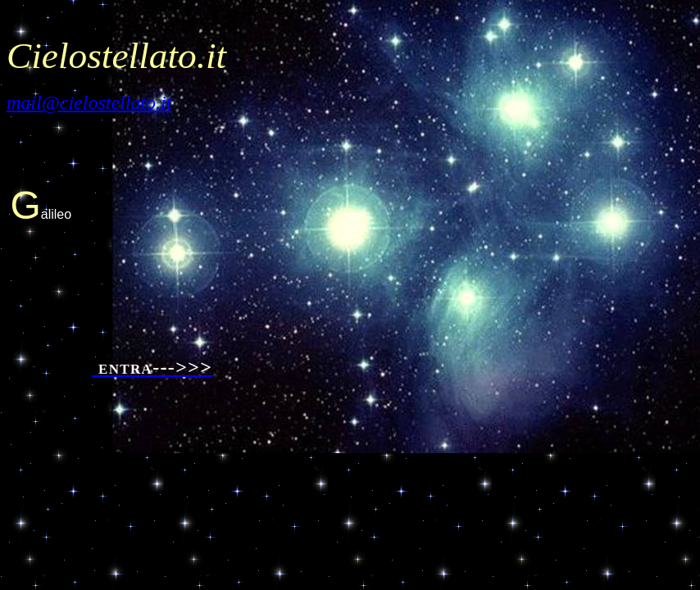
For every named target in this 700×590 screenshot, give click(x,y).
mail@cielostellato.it (89, 102)
